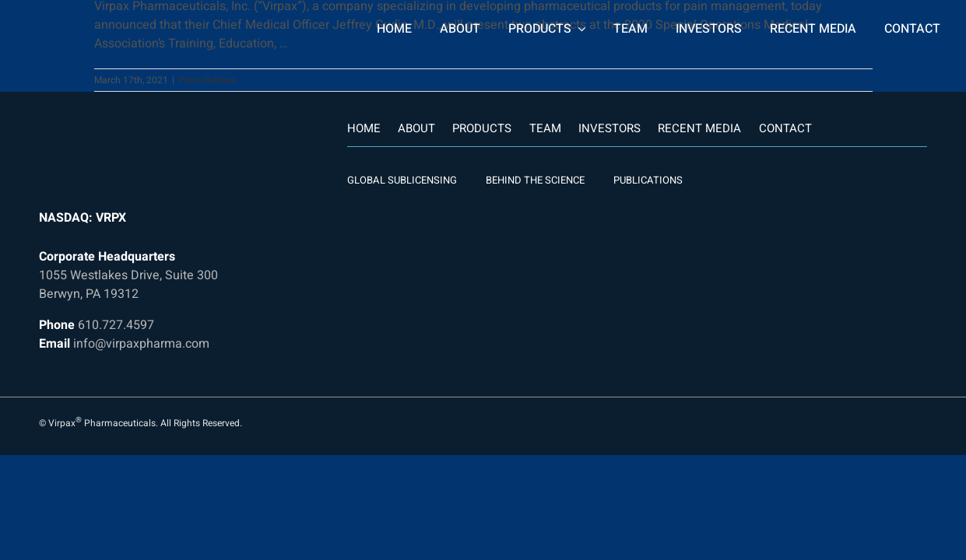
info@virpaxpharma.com (141, 344)
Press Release (207, 80)
